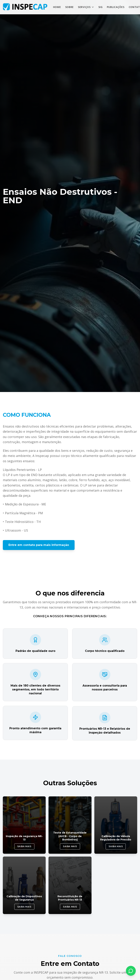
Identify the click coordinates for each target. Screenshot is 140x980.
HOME (57, 7)
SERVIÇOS (86, 7)
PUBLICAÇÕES (116, 7)
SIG (101, 7)
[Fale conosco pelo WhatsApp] (131, 971)
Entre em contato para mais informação (39, 545)
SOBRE (70, 7)
